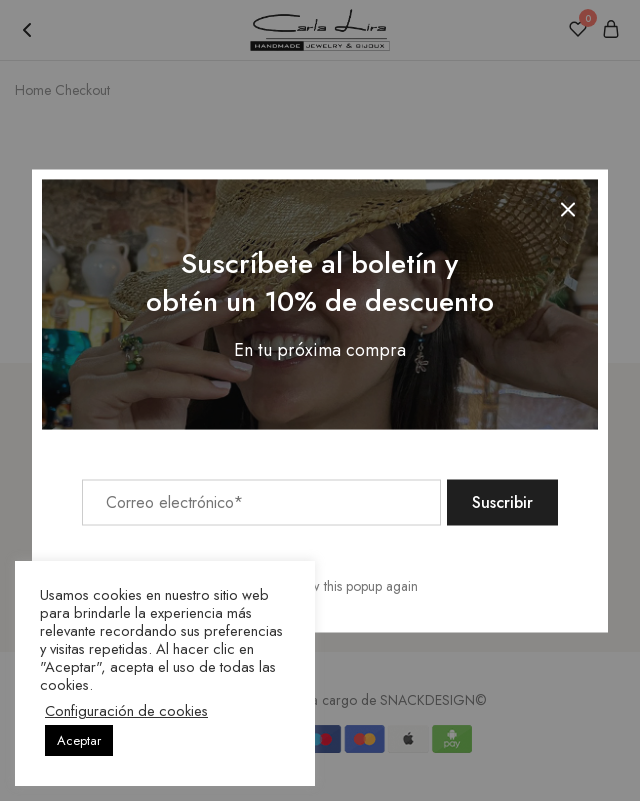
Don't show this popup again (336, 585)
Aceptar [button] (79, 740)
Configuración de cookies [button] (126, 711)
